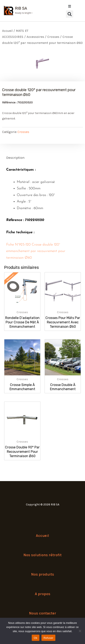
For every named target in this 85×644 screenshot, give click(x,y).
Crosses (53, 37)
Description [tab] (15, 158)
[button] (70, 14)
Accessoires (35, 37)
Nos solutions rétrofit (42, 555)
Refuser (48, 638)
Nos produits (43, 574)
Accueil (7, 31)
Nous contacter (43, 613)
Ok (36, 638)
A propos (43, 594)
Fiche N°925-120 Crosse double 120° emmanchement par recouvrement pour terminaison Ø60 (36, 251)
